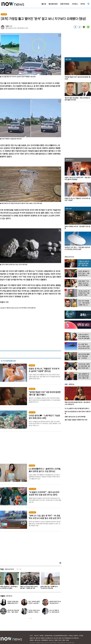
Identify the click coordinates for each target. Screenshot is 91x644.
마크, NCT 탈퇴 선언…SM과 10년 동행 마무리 (55, 612)
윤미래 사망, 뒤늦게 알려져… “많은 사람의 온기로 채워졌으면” (13, 612)
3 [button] (32, 618)
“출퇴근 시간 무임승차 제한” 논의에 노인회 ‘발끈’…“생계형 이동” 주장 (49, 587)
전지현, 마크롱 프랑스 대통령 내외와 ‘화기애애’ (13, 603)
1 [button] (29, 618)
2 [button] (31, 618)
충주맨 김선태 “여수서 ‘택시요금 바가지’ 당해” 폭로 (55, 603)
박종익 (7, 26)
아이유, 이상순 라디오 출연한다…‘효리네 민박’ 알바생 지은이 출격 (34, 612)
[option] (29, 581)
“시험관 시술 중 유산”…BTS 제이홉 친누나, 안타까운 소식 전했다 (29, 587)
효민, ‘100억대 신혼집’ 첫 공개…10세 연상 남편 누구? (34, 603)
